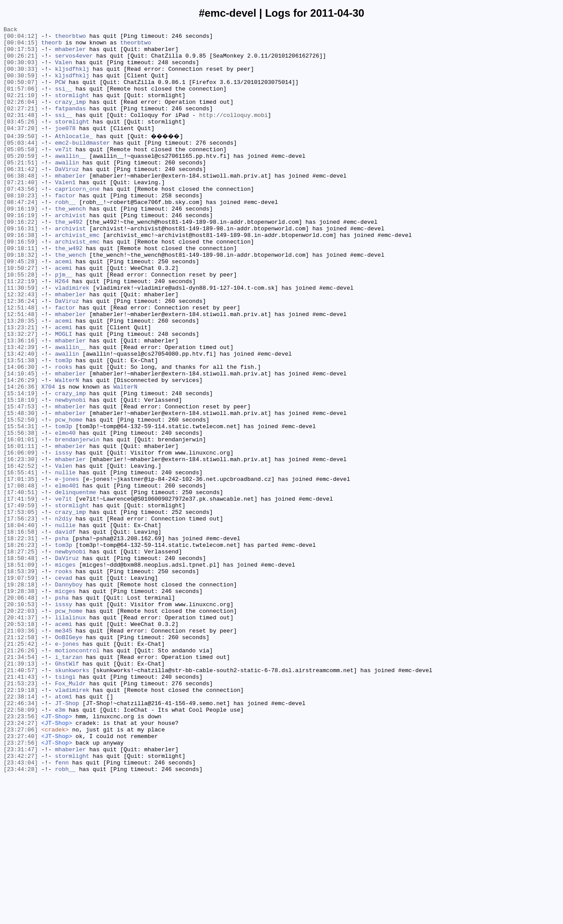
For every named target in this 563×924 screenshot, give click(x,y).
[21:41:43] (21, 806)
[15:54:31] (21, 505)
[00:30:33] (21, 78)
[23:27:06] (21, 869)
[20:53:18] (21, 742)
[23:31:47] (21, 893)
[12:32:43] (21, 347)
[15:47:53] (21, 481)
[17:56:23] (21, 616)
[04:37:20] (21, 149)
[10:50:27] (21, 315)
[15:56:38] (21, 513)
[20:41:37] (21, 735)
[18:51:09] (21, 671)
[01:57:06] (21, 102)
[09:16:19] (21, 244)
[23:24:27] (21, 861)
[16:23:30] (21, 545)
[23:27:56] (21, 885)
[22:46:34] (21, 837)
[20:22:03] (21, 727)
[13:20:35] (21, 378)
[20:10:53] (21, 719)
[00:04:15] (21, 46)
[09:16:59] (21, 284)
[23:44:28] (21, 917)
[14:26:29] (21, 450)
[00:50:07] (21, 94)
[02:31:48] (21, 133)
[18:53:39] (21, 679)
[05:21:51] (21, 189)
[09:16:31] (21, 268)
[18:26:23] (21, 648)
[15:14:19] (21, 466)
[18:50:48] (21, 663)
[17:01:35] (21, 568)
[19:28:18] (21, 695)
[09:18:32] (21, 299)
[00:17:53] (21, 54)
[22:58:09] (21, 845)
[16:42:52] (21, 553)
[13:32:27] (21, 394)
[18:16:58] (21, 632)
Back (10, 30)
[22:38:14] (21, 829)
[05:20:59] (21, 181)
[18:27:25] (21, 655)
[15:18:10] (21, 473)
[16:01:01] (21, 521)
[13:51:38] (21, 426)
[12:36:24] (21, 355)
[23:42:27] (21, 901)
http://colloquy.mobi (234, 133)
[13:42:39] (21, 410)
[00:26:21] (21, 62)
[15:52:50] (21, 497)
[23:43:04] (21, 909)
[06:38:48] (21, 204)
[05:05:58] (21, 173)
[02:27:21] (21, 125)
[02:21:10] (21, 109)
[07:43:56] (21, 220)
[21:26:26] (21, 774)
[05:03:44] (21, 165)
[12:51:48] (21, 363)
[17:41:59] (21, 592)
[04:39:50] (21, 157)
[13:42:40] (21, 418)
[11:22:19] (21, 331)
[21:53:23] (21, 814)
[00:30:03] (21, 70)
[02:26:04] (21, 117)
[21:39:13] (21, 790)
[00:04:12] (21, 38)
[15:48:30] (21, 489)
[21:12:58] (21, 758)
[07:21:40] (21, 212)
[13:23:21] (21, 386)
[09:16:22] (21, 260)
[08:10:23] (21, 228)
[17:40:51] (21, 584)
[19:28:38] (21, 703)
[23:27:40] (21, 877)
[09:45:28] (21, 307)
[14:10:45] (21, 442)
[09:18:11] (21, 291)
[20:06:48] (21, 711)
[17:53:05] (21, 608)
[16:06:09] (21, 537)
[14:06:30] (21, 434)
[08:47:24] (21, 236)
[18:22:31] (21, 640)
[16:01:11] (21, 529)
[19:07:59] (21, 687)
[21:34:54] (21, 782)
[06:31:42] (21, 196)
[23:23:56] (21, 853)
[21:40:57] (21, 798)
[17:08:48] (21, 576)
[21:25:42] (21, 766)
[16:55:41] (21, 560)
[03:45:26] (21, 141)
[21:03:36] (21, 750)
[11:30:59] (21, 339)
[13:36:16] (21, 402)
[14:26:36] (21, 458)
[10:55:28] (21, 323)
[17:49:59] (21, 600)
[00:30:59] (21, 86)
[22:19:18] (21, 822)
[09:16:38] (21, 276)
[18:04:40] (21, 624)
